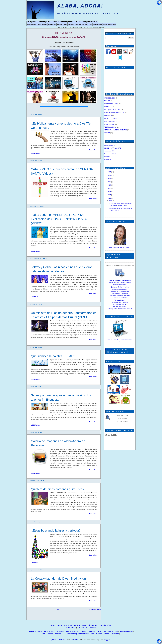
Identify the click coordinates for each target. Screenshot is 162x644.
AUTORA (49, 22)
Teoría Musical (97, 25)
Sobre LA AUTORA (110, 154)
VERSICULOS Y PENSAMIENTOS (115, 130)
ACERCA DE (41, 22)
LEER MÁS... (35, 153)
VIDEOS (107, 133)
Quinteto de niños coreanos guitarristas (57, 489)
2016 (109, 192)
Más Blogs (108, 160)
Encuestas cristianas (120, 304)
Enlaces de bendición (120, 298)
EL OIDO (107, 101)
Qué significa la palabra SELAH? (53, 356)
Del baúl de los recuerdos (120, 302)
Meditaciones (60, 634)
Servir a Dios (52, 25)
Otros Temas (112, 25)
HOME (29, 22)
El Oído (85, 25)
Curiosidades (48, 634)
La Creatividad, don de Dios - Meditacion (58, 578)
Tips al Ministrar (42, 25)
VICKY (76, 640)
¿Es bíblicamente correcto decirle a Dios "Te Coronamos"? (61, 126)
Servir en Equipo (62, 25)
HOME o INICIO (109, 145)
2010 (109, 172)
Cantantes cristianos (120, 285)
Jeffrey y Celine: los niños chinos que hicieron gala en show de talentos (62, 269)
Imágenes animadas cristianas (120, 296)
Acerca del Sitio (109, 151)
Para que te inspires (125, 280)
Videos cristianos (120, 300)
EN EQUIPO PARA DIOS (112, 110)
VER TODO (64, 22)
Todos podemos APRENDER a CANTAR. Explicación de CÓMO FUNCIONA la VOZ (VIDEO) (59, 219)
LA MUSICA (108, 115)
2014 (109, 185)
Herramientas (97, 634)
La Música (71, 25)
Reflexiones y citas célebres (120, 291)
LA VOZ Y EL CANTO (111, 118)
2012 (109, 179)
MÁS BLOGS (82, 22)
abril (111, 201)
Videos (105, 25)
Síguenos (107, 157)
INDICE (34, 22)
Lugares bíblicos (125, 283)
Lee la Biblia (116, 293)
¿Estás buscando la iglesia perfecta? (56, 530)
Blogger (107, 640)
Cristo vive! (124, 293)
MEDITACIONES (110, 121)
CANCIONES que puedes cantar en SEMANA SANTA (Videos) (62, 171)
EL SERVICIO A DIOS (111, 104)
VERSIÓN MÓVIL (92, 22)
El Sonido (78, 25)
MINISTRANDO (109, 124)
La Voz (90, 25)
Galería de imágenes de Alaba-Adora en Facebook (58, 443)
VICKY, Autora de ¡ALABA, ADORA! (120, 247)
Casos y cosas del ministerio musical (120, 309)
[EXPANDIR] (109, 349)
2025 (109, 198)
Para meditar (113, 280)
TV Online (115, 634)
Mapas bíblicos (114, 283)
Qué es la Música (116, 287)
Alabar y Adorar (32, 25)
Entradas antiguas (95, 609)
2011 (109, 175)
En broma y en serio (120, 307)
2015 (109, 188)
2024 (109, 195)
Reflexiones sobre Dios (120, 289)
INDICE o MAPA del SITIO (113, 148)
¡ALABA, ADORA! (58, 640)
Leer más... (93, 150)
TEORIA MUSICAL (110, 127)
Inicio (58, 609)
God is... (126, 287)
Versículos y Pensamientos (78, 634)
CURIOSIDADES (110, 98)
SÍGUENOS (56, 22)
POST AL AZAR (73, 22)
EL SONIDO (108, 107)
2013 (109, 182)
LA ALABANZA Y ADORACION (114, 113)
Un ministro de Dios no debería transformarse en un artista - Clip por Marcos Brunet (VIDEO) (64, 315)
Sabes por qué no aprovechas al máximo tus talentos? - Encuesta (61, 397)
